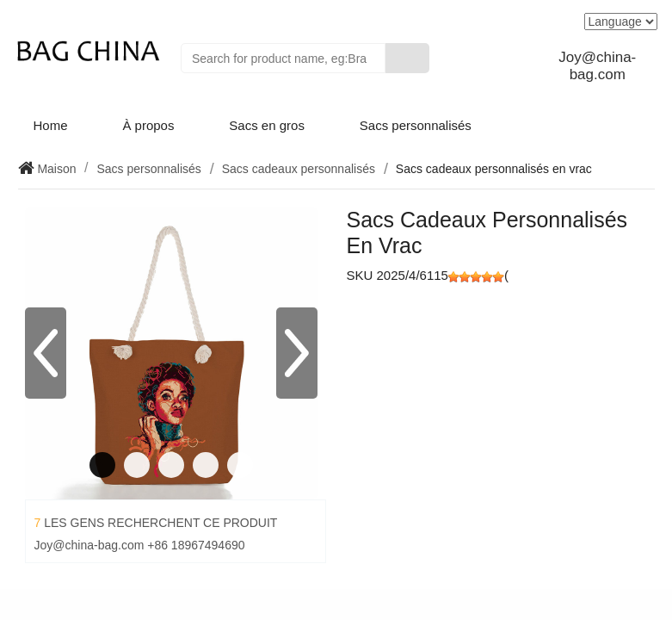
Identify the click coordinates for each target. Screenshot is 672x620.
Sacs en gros (267, 125)
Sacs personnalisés (416, 125)
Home (51, 125)
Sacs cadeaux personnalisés (299, 169)
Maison (55, 169)
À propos (148, 125)
